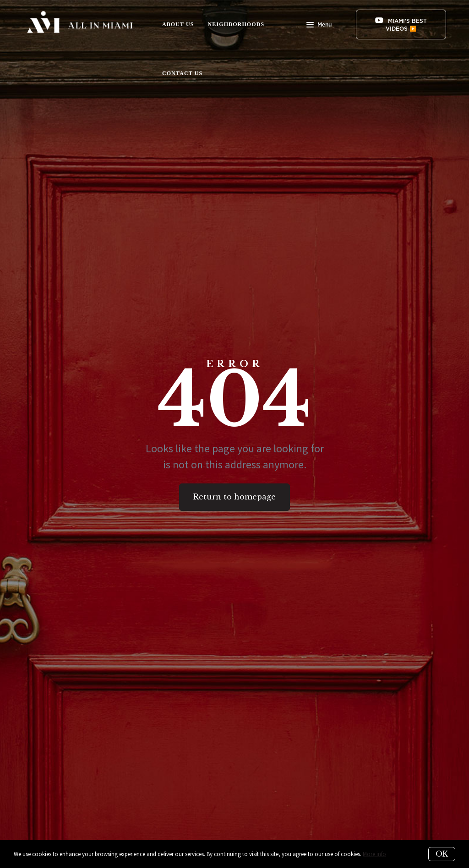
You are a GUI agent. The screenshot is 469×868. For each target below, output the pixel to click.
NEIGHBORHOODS (236, 24)
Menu (319, 26)
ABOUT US (178, 24)
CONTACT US (182, 73)
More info (374, 854)
